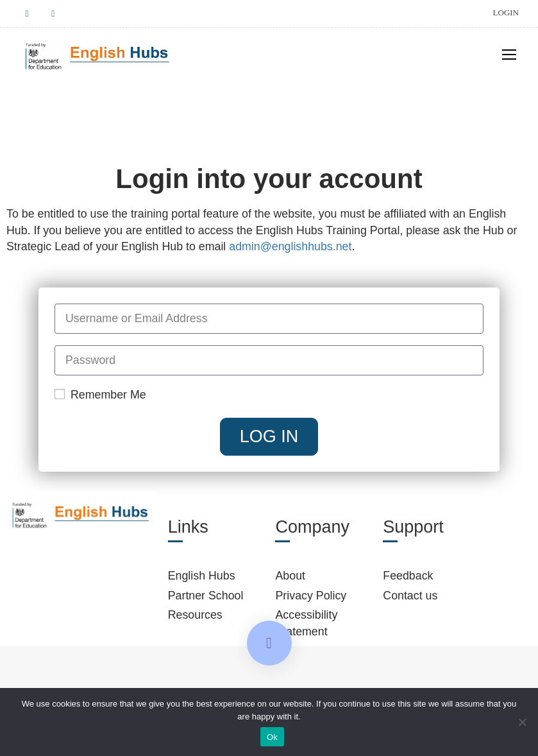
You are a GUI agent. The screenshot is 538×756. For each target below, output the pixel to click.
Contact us (410, 597)
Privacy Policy (311, 597)
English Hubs (202, 577)
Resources (195, 616)
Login (506, 13)
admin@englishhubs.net (290, 248)
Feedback (408, 577)
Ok (272, 737)
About (290, 577)
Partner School (206, 597)
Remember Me (100, 396)
